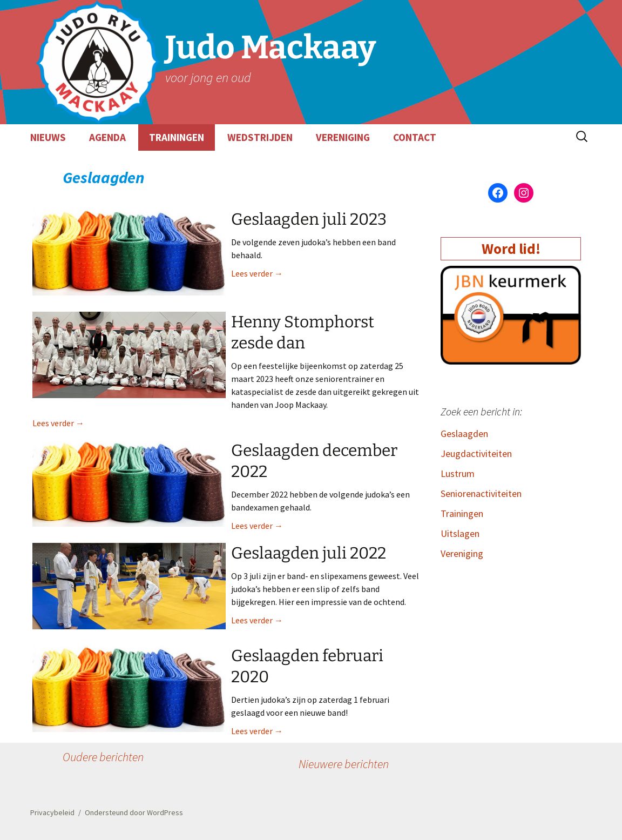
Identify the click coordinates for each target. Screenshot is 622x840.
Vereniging (462, 553)
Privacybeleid (52, 812)
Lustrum (458, 473)
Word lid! (511, 248)
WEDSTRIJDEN (260, 137)
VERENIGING (343, 137)
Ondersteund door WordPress (134, 812)
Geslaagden (464, 434)
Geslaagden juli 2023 (309, 219)
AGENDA (107, 137)
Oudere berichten (103, 757)
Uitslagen (460, 533)
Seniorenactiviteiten (481, 493)
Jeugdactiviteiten (476, 453)
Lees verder (257, 273)
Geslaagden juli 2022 (309, 553)
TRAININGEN (177, 137)
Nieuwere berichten (344, 764)
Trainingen (462, 513)
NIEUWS (48, 137)
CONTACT (415, 137)
